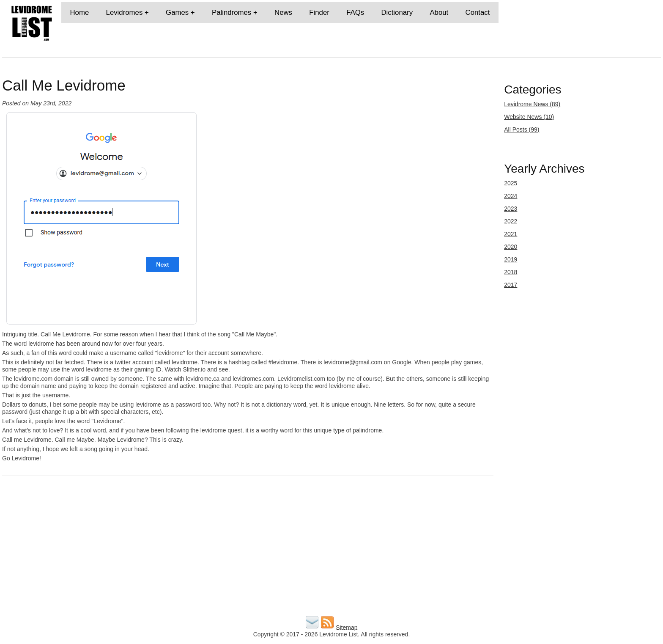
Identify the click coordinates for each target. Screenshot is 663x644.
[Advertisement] (256, 555)
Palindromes (232, 12)
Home (79, 12)
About (439, 12)
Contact (478, 12)
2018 (511, 272)
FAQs (355, 12)
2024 (511, 196)
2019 (511, 259)
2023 (511, 209)
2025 (511, 183)
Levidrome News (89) (532, 104)
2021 (511, 234)
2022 (511, 221)
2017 (511, 285)
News (283, 12)
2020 (511, 247)
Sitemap (347, 627)
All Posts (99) (522, 129)
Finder (319, 12)
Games (177, 12)
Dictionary (397, 12)
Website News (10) (529, 117)
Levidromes (125, 12)
